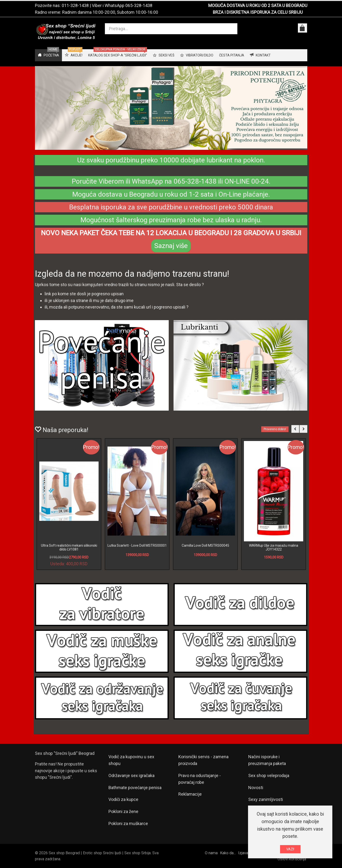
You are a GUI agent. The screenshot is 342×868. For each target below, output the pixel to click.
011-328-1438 (75, 5)
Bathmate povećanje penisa (135, 788)
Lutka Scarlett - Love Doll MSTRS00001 (137, 545)
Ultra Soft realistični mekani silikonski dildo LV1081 (69, 547)
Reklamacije (190, 794)
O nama (211, 853)
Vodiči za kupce (123, 799)
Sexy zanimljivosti (266, 799)
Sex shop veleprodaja (269, 775)
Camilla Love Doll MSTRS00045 (205, 545)
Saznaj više (171, 246)
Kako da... (228, 853)
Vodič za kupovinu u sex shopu (131, 760)
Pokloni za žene (123, 811)
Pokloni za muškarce (128, 823)
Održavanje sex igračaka (131, 775)
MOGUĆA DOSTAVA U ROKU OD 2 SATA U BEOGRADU (258, 5)
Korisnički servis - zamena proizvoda (203, 760)
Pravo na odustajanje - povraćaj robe (200, 779)
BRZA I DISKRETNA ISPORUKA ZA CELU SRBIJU (258, 12)
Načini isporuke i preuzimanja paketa (267, 760)
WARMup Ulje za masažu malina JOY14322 (274, 547)
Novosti (256, 788)
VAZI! (290, 849)
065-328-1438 (139, 5)
